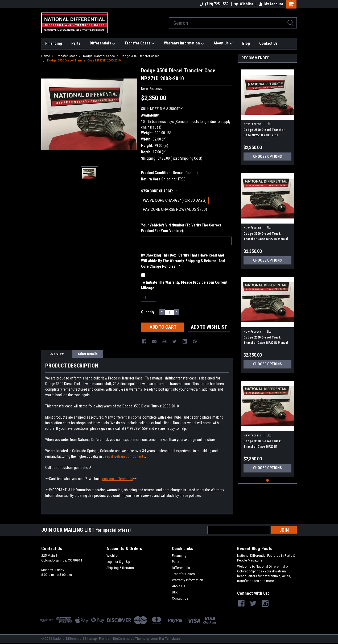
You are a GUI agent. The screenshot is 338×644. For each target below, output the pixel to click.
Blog (246, 43)
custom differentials (118, 479)
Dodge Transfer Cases (99, 56)
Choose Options (267, 156)
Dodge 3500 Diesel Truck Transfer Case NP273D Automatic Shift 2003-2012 (263, 447)
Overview (57, 354)
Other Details (88, 354)
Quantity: (148, 312)
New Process (253, 124)
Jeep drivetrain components (124, 456)
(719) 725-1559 (214, 4)
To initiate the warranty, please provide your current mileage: (184, 285)
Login (110, 562)
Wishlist (244, 4)
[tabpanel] (267, 115)
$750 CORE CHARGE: (159, 191)
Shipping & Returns (120, 568)
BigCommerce (124, 639)
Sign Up (124, 562)
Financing (54, 43)
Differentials (102, 43)
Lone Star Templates (165, 639)
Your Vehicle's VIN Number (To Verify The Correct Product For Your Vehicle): (181, 228)
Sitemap (91, 639)
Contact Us (268, 43)
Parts (76, 43)
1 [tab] (268, 480)
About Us (223, 43)
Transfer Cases (140, 43)
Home (46, 56)
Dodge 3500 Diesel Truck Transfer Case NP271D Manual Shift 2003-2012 (266, 239)
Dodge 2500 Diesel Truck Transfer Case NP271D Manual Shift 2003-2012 (266, 343)
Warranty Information (184, 43)
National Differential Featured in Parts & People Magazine (266, 558)
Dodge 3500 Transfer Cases (140, 56)
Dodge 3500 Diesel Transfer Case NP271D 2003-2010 (84, 61)
